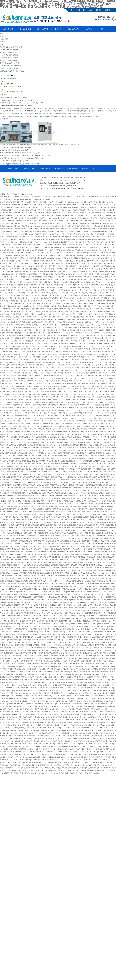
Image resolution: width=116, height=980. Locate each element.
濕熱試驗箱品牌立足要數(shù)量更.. (11, 66)
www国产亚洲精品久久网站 (60, 392)
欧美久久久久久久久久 (79, 298)
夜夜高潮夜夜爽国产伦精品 (96, 285)
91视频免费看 (104, 474)
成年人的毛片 (23, 488)
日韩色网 (3, 221)
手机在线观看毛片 (91, 616)
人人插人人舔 (69, 413)
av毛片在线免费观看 (12, 666)
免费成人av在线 (30, 461)
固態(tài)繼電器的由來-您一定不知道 (17, 161)
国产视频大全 (50, 520)
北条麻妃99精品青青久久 (36, 344)
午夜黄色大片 (32, 506)
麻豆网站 (15, 410)
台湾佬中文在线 (5, 333)
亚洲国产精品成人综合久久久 (36, 330)
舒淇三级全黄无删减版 (30, 581)
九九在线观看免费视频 (69, 768)
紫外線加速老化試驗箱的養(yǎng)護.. (11, 47)
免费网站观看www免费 (89, 621)
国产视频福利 (111, 600)
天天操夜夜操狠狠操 (93, 445)
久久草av (46, 205)
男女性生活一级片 (86, 381)
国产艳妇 (82, 344)
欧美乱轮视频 (110, 725)
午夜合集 (24, 320)
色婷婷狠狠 (42, 530)
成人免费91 (81, 301)
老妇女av (106, 480)
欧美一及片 (105, 354)
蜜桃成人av (68, 744)
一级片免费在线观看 (108, 245)
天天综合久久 (94, 287)
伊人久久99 (103, 322)
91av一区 (16, 282)
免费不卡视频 (15, 333)
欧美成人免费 (24, 282)
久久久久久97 (12, 557)
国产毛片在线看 (36, 760)
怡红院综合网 (33, 490)
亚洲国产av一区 (6, 525)
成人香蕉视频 (112, 576)
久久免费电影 (23, 757)
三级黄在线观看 (66, 461)
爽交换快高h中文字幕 (43, 477)
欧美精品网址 (85, 493)
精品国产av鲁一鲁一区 (29, 426)
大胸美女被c (83, 613)
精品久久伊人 (12, 706)
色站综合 (81, 410)
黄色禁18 (69, 472)
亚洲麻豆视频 (110, 762)
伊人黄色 (5, 600)
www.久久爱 (12, 701)
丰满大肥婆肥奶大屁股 (21, 328)
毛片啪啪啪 (71, 432)
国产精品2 (71, 608)
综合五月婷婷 (108, 472)
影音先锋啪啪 (106, 637)
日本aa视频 (13, 389)
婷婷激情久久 (111, 226)
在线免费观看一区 (109, 698)
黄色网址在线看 (5, 682)
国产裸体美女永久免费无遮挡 (96, 279)
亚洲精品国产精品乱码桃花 (84, 266)
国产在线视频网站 (38, 706)
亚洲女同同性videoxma (94, 597)
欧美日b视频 (56, 378)
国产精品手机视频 (22, 322)
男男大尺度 (85, 418)
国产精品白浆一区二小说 (48, 445)
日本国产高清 (76, 365)
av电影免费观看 (18, 229)
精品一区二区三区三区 (81, 312)
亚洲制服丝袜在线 (31, 346)
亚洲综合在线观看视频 (32, 218)
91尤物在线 (79, 317)
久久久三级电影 (15, 546)
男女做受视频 (41, 504)
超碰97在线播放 (87, 506)
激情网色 (38, 277)
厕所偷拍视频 (87, 629)
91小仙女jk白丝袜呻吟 (36, 263)
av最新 (35, 674)
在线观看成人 (41, 509)
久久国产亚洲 (27, 522)
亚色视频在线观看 (29, 405)
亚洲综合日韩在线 (48, 616)
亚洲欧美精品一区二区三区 (9, 258)
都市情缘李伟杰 (84, 509)
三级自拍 (87, 328)
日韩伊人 (64, 562)
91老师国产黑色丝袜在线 (17, 247)
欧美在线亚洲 (75, 362)
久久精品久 (52, 352)
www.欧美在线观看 (6, 309)
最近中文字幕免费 (61, 608)
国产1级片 (60, 648)
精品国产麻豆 (20, 413)
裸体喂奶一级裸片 (42, 693)
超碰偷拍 (85, 424)
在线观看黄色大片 (84, 560)
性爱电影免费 (80, 360)
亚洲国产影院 (81, 768)
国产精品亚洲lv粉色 (31, 533)
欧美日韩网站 (50, 328)
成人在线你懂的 (109, 570)
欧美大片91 (64, 378)
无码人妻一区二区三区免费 (33, 400)
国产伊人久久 (40, 560)
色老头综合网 (38, 213)
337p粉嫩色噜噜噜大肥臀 (93, 213)
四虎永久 (64, 295)
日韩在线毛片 (46, 746)
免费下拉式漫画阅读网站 (52, 376)
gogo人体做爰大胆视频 (98, 456)
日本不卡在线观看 (38, 397)
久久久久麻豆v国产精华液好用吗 (45, 287)
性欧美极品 (56, 386)
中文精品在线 (92, 770)
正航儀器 (98, 10)
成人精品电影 (4, 432)
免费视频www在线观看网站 (31, 448)
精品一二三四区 (27, 223)
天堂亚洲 (19, 690)
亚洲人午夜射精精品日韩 (14, 448)
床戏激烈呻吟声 (34, 274)
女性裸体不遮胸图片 (70, 584)
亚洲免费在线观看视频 (32, 525)
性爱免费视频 (77, 490)
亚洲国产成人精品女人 (101, 461)
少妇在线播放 (23, 512)
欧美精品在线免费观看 (51, 653)
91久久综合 (65, 293)
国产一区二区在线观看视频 (84, 525)
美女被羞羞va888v (26, 517)
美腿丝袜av (43, 309)
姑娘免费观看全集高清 (78, 354)
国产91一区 (55, 301)
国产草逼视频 (55, 247)
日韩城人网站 (11, 717)
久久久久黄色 (59, 239)
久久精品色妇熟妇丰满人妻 (65, 290)
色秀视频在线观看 (96, 373)
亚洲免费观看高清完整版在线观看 (75, 458)
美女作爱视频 (60, 544)
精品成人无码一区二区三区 (57, 472)
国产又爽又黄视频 (34, 410)
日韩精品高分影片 (54, 381)
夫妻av (16, 514)
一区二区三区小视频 (97, 378)
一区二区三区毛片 (54, 295)
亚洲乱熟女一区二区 (95, 392)
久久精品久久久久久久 (90, 573)
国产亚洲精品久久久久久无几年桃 (81, 352)
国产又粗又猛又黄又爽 (40, 362)
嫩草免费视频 (12, 464)
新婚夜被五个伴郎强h (89, 386)
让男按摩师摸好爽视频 (59, 384)
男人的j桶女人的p (20, 728)
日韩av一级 (95, 522)
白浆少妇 (68, 365)
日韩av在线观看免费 (22, 274)
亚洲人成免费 (97, 317)
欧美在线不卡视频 (93, 634)
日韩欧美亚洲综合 (62, 418)
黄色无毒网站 (79, 552)
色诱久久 (36, 613)
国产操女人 (110, 301)
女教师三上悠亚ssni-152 (11, 277)
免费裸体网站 (48, 672)
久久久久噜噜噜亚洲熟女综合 (76, 445)
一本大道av (89, 354)
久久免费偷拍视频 (6, 213)
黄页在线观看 (27, 653)
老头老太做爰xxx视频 (46, 640)
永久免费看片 (87, 317)
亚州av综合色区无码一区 (93, 245)
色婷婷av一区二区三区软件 (44, 245)
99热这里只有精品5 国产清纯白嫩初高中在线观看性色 (68, 738)
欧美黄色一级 (101, 581)
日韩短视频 (11, 650)
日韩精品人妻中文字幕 (46, 373)
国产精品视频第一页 (61, 469)
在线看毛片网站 (38, 709)
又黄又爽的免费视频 (6, 229)
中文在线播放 (62, 237)
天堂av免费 (9, 445)
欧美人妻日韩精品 (99, 506)
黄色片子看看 (26, 549)
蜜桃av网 (91, 570)
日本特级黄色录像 (103, 616)
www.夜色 (3, 650)
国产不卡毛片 (64, 421)
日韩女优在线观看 (62, 482)
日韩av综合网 (66, 333)
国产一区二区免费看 (57, 528)
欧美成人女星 (16, 397)
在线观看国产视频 (100, 610)
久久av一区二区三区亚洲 (90, 752)
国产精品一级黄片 (76, 541)
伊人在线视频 (46, 466)
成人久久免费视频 (32, 493)
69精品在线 (112, 218)
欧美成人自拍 (74, 504)
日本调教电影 (100, 250)
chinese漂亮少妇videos (54, 258)
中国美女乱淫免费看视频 (68, 245)
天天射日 (96, 330)
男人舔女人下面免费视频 (40, 295)
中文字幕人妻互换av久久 (21, 298)
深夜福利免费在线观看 (105, 608)
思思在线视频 (36, 501)
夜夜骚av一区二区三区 (48, 253)
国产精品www (42, 426)
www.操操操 (76, 696)
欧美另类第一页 (47, 400)
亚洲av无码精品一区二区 (92, 720)
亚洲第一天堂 (67, 621)
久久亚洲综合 (99, 570)
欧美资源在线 (39, 570)
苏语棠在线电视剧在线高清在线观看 (63, 215)
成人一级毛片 (9, 386)
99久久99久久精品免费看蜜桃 (61, 354)
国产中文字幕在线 (49, 213)
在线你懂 (77, 381)
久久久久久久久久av (13, 442)
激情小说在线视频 (18, 552)
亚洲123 (46, 263)
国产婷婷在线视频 (62, 408)
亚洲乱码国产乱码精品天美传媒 (15, 317)
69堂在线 (3, 314)
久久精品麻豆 (31, 245)
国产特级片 (39, 205)
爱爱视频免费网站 (109, 229)
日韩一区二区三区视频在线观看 (12, 405)
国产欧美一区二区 (51, 741)
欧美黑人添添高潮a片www (88, 325)
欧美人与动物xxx (70, 618)
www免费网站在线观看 (19, 736)
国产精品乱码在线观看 (45, 429)
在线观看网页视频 (78, 213)
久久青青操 (22, 352)
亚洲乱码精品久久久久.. (106, 605)
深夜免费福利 (19, 336)
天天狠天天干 (72, 301)
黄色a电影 (48, 536)
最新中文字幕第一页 (38, 413)
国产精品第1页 (67, 749)
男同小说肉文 (9, 450)
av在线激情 (11, 301)
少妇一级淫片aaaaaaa (66, 714)
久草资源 (16, 490)
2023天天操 (47, 247)
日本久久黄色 (111, 306)
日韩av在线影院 (104, 402)
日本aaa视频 (10, 306)
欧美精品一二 (43, 381)
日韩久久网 (100, 466)
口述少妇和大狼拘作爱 (104, 621)
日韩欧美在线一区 (85, 389)
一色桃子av (63, 301)
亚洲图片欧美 (81, 245)
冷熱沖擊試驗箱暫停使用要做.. (9, 55)
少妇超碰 (15, 685)
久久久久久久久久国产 (65, 490)
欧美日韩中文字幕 (59, 285)
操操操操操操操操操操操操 (57, 205)
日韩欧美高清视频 (110, 413)
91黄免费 (99, 698)
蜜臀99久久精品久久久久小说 (74, 269)
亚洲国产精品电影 (102, 448)
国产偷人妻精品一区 (36, 386)
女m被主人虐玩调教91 (47, 325)
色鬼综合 (94, 258)
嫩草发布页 (68, 594)
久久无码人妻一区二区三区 (9, 765)
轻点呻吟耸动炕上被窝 (19, 245)
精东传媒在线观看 (73, 730)
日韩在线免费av (85, 594)
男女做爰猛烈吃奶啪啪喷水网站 (22, 416)
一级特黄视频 (52, 242)
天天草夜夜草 (16, 605)
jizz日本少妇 (12, 365)
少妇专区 (76, 295)
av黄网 (49, 215)
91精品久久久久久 (8, 744)
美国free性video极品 (56, 773)
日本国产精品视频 (50, 397)
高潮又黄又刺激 (75, 602)
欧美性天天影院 (73, 754)
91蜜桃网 (67, 661)
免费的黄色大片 (71, 255)
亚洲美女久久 (93, 520)
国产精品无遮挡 (31, 255)
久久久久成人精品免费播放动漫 (57, 493)
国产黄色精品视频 (69, 498)
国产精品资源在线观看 (46, 269)
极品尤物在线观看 (85, 346)
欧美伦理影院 (93, 642)
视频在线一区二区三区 (98, 389)
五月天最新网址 (81, 234)
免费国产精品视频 (41, 290)
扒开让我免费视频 (40, 690)
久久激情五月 (70, 397)
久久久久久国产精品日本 (34, 466)
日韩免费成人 (53, 597)
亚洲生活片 (74, 565)
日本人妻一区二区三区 (35, 677)
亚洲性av (98, 685)
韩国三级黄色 (24, 376)
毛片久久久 (51, 317)
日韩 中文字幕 (69, 239)
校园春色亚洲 (54, 546)
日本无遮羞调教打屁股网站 (9, 231)
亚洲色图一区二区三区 (58, 349)
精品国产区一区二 (6, 416)
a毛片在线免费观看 (34, 573)
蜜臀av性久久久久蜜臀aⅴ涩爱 (89, 295)
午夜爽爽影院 (23, 410)
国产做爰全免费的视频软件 (27, 560)
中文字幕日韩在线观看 (52, 442)
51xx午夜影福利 (94, 474)
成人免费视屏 (70, 266)
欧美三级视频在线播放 (7, 538)
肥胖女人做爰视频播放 (61, 450)
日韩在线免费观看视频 (38, 314)
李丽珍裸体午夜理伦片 (93, 282)
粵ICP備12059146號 (54, 188)
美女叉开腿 (17, 445)
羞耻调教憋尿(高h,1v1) (16, 632)
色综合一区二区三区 (79, 741)
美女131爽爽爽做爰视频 (83, 322)
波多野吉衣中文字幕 (105, 650)
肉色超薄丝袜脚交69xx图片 (56, 202)
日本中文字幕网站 (48, 277)
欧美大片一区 (78, 586)
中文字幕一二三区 (93, 605)
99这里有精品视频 (93, 223)
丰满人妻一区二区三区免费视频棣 (38, 234)
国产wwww (85, 474)
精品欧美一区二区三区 (100, 218)
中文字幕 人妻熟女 (43, 773)
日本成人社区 (57, 293)
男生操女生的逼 (96, 554)
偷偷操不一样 (35, 714)
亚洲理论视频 (104, 485)
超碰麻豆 (58, 325)
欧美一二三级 (30, 261)
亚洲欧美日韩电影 (57, 498)
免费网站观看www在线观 (74, 506)
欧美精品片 (95, 322)
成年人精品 (109, 664)
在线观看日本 (55, 488)
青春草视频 (73, 557)
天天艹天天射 (93, 215)
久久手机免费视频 (59, 226)
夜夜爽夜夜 (39, 698)
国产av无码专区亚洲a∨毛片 (73, 231)
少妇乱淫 (36, 416)
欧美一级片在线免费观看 (8, 424)
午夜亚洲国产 (64, 538)
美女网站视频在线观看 (28, 658)
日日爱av (85, 320)
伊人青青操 (103, 501)
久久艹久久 (43, 613)
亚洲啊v (89, 210)
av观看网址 (63, 386)
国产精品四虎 (73, 450)
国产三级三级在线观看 (100, 221)
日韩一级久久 (89, 314)
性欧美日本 (83, 757)
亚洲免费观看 (9, 271)
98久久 (64, 277)
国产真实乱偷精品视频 (35, 239)
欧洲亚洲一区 (7, 245)
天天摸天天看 (28, 613)
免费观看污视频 (27, 752)
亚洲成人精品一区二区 (37, 456)
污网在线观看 (50, 752)
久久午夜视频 (21, 290)
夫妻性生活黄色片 (17, 656)
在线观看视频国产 (14, 624)
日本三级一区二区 (47, 450)
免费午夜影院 (47, 586)
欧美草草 (80, 442)
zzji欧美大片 (71, 277)
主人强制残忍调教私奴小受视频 (100, 658)
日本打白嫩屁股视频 (70, 357)
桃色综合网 (62, 218)
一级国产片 (92, 626)
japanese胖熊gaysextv (14, 626)
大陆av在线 (47, 677)
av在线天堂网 (81, 341)
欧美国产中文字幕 (90, 207)
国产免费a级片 (11, 434)
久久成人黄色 (65, 282)
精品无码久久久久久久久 (79, 263)
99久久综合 (30, 293)
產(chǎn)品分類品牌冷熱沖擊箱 (10, 63)
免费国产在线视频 (72, 207)
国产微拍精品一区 (63, 554)
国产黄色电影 (16, 754)
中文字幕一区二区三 (74, 418)
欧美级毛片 (33, 600)
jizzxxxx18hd (6, 541)
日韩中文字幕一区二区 (89, 306)
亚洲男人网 (7, 530)
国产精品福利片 (101, 301)
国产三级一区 (72, 242)
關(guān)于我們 (25, 29)
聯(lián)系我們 (75, 10)
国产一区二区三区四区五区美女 (61, 736)
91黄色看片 (62, 234)
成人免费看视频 (48, 720)
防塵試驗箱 (29, 111)
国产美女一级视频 (70, 520)
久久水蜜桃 (31, 698)
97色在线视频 (73, 456)
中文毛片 (43, 368)
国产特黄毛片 (38, 237)
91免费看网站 (99, 480)
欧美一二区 (32, 592)
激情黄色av (31, 320)
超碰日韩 (109, 304)
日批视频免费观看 (34, 512)
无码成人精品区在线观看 (108, 330)
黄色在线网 (6, 493)
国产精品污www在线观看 (67, 480)
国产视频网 (98, 517)
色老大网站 (16, 712)
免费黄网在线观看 (50, 389)
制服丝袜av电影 (62, 242)
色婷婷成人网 (98, 749)
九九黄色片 (41, 279)
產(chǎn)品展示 (43, 29)
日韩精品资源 (76, 578)
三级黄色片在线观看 (81, 253)
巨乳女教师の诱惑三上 (16, 205)
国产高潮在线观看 (26, 202)
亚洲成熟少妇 (14, 570)
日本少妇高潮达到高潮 (103, 202)
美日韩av (6, 261)
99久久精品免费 (36, 746)
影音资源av (69, 226)
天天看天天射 (44, 274)
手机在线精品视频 (66, 682)
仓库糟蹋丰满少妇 (62, 626)
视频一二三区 (47, 378)
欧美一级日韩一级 (61, 432)
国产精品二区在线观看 (26, 312)
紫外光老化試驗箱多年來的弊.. (9, 60)
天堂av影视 (27, 349)
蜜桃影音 (15, 341)
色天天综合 (104, 237)
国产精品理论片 (21, 578)
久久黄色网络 (48, 514)
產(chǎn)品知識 (74, 29)
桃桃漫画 (80, 330)
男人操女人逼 (101, 306)
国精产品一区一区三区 (101, 677)
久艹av (18, 688)
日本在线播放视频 (58, 618)
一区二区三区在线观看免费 (105, 207)
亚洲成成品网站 (14, 295)
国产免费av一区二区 (93, 234)
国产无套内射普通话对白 (79, 279)
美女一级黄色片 (88, 434)
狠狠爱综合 (29, 247)
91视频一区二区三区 (48, 589)
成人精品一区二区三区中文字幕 (15, 642)
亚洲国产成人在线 (86, 496)
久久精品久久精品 (15, 770)
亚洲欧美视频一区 (54, 664)
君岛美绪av (90, 413)
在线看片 (75, 736)
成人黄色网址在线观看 (52, 576)
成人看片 (56, 245)
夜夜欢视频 (96, 381)
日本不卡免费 (101, 429)
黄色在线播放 (103, 418)
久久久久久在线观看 (65, 762)
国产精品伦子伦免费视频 (87, 247)
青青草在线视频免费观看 (61, 373)
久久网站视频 (41, 474)
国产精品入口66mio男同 (45, 581)
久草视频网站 (11, 672)
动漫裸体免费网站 (22, 266)
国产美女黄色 (94, 418)
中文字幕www (64, 709)
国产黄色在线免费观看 (58, 506)
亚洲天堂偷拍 (101, 255)
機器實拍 (102, 29)
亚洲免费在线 (95, 333)
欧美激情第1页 (42, 600)
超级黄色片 (14, 541)
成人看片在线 (92, 253)
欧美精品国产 (59, 357)
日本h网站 (32, 282)
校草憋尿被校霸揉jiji (20, 250)
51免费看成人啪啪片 (86, 688)
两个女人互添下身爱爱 (50, 237)
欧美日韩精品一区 (47, 285)
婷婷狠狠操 (104, 765)
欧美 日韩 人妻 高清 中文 (95, 263)
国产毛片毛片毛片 (8, 218)
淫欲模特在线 (35, 701)
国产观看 (49, 509)
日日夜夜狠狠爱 (92, 608)
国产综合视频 (13, 592)
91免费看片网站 (32, 338)
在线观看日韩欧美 (97, 229)
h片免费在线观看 (95, 416)
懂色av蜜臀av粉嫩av (11, 242)
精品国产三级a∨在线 (35, 738)
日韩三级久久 (39, 226)
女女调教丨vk (26, 701)
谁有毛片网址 (9, 338)
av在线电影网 (48, 226)
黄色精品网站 (60, 328)
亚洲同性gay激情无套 (24, 464)
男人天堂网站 (79, 538)
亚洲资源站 (19, 618)
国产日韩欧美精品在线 (104, 464)
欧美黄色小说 (7, 426)
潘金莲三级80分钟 (72, 218)
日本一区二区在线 (71, 410)
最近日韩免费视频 (83, 287)
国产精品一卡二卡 (23, 408)
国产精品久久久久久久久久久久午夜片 (72, 376)
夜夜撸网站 (83, 261)
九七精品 (88, 522)
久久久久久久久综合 (40, 482)
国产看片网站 (106, 352)
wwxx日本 (50, 218)
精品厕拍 (35, 530)
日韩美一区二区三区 (63, 557)
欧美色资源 (15, 530)
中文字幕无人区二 (64, 370)
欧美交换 (29, 642)
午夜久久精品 (11, 690)
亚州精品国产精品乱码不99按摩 (50, 680)
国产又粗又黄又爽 (99, 384)
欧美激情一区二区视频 (74, 320)
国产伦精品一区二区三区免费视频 (11, 392)
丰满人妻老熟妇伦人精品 (99, 370)
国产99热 (29, 325)
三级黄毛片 (72, 378)
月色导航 (48, 485)
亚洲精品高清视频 (23, 557)
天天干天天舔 (111, 584)
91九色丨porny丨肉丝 (107, 381)
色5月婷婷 (33, 557)
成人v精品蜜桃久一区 (57, 661)
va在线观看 (72, 368)
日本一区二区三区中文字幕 (57, 221)
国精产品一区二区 (23, 429)
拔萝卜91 (78, 498)
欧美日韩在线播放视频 (11, 312)
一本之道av (43, 242)
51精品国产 (87, 370)
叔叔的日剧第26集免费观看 (41, 223)
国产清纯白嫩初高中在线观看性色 (94, 304)
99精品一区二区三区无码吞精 (93, 269)
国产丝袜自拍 (4, 247)
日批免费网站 (61, 397)
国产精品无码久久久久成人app (10, 573)
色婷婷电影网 (26, 770)
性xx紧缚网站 (16, 440)
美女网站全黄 (88, 549)
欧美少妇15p (95, 290)
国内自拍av (18, 306)
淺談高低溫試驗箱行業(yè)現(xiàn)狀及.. (12, 71)
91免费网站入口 (65, 765)
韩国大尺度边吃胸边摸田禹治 (36, 231)
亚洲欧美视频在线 (35, 328)
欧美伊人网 (61, 279)
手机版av (70, 237)
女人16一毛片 (28, 229)
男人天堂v (52, 263)
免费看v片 (37, 605)
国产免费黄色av (57, 304)
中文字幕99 (14, 456)
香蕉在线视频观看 (51, 565)
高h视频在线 (27, 501)
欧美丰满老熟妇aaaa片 (15, 480)
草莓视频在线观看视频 (40, 202)
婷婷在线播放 (7, 394)
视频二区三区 (54, 480)
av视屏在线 (110, 642)
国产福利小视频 (78, 664)
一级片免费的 (8, 207)
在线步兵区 (48, 552)
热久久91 (48, 384)
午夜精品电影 (103, 239)
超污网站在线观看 (26, 301)
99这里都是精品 (72, 330)
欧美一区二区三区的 (13, 314)
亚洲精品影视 (73, 293)
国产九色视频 (42, 338)
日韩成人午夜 (54, 234)
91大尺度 (67, 279)
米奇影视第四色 (33, 488)
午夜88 (18, 301)
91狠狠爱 (108, 682)
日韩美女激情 (23, 528)
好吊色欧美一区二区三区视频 (65, 525)
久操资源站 (51, 544)
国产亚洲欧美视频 (102, 458)
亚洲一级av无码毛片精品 (102, 544)
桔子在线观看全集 (73, 346)
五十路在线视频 (12, 477)
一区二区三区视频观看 (14, 373)
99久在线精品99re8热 (98, 546)
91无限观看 (96, 266)
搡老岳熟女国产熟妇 (14, 223)
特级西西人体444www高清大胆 (20, 378)
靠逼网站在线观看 (61, 658)
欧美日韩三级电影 (11, 474)
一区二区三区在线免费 (79, 210)
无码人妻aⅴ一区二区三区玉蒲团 (61, 466)
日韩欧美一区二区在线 (33, 317)
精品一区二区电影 (12, 437)
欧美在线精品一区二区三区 (92, 653)
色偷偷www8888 (59, 581)
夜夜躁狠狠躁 (81, 309)
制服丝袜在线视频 (104, 712)
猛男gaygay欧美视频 (104, 258)
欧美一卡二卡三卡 (59, 413)
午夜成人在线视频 (77, 549)
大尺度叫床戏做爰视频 (36, 389)
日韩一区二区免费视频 (104, 450)
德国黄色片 (104, 234)
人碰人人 (21, 600)
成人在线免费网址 (106, 349)
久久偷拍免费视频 (39, 312)
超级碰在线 (30, 250)
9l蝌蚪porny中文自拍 (47, 501)
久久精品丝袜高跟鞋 (41, 562)
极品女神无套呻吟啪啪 (64, 263)
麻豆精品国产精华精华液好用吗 (35, 741)
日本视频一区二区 (83, 400)
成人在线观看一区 (63, 271)
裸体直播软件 (40, 384)
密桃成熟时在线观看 (67, 381)
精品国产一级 (13, 461)
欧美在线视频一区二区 (83, 378)
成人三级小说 (89, 472)
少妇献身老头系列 (9, 637)
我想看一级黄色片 (42, 357)
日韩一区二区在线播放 (106, 362)
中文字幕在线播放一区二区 (29, 469)
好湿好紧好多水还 (51, 279)
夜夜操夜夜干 (58, 640)
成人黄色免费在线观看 (96, 312)
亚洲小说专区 (93, 320)
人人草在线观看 (92, 576)
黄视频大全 (85, 640)
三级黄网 (75, 461)
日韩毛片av (39, 728)
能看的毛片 (7, 482)
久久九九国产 (15, 469)
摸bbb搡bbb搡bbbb (8, 215)
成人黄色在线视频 (90, 255)
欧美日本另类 (8, 250)
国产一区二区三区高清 (98, 336)
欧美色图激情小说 (80, 722)
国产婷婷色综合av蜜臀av (59, 346)
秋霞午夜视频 (52, 271)
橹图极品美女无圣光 (53, 426)
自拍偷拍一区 (10, 413)
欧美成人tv (102, 669)
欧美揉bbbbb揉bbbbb (55, 562)
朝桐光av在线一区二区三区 (74, 653)
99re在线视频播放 (68, 501)
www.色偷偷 (55, 624)
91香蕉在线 (53, 464)
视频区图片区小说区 (44, 453)
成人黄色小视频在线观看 (106, 295)
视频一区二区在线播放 (106, 661)
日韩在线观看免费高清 (44, 736)
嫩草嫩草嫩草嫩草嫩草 (74, 384)
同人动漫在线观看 (39, 442)
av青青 (56, 218)
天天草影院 (44, 266)
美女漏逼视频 (34, 373)
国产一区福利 (91, 584)
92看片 (43, 328)
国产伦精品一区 (64, 546)
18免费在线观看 (29, 205)
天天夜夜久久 (95, 205)
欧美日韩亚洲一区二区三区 (49, 207)
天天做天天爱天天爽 (21, 215)
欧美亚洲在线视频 (77, 333)
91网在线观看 (77, 488)
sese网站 (60, 613)
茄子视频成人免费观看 (58, 405)
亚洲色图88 (102, 400)
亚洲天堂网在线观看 (62, 394)
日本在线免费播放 (108, 533)
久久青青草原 (100, 424)
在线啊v (21, 400)
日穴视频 (81, 207)
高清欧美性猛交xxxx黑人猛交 (105, 421)
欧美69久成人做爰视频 (94, 701)
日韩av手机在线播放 (19, 309)
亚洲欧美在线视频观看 (102, 397)
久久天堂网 (49, 255)
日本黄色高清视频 (35, 333)
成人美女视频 (5, 602)
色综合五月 (73, 442)
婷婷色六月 (97, 354)
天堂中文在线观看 (38, 653)
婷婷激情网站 (88, 330)
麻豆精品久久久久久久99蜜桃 (87, 698)
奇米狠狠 (22, 207)
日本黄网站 (33, 624)
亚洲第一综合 (9, 418)
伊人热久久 (49, 413)
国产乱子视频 (102, 442)
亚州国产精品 (85, 416)
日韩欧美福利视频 (44, 488)
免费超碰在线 (39, 304)
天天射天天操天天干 (13, 370)
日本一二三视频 (20, 218)
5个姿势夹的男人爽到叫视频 (78, 271)
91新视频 (22, 466)
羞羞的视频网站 (88, 592)
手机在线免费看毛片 (52, 298)
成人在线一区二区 (71, 632)
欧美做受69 (62, 207)
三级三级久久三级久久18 (97, 565)
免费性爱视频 (17, 752)
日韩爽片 (28, 253)
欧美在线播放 (10, 221)
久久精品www (21, 424)
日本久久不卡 (110, 250)
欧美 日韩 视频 (95, 509)
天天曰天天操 (35, 253)
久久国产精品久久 (106, 266)
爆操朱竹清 (10, 485)
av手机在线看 (95, 237)
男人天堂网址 (5, 320)
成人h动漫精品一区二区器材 (13, 279)
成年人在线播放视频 (41, 250)
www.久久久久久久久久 (104, 293)
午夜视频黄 (7, 440)
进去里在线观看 (14, 432)
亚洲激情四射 (8, 466)
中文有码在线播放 (49, 239)
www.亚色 (71, 597)
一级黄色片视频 (90, 301)
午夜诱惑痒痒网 (83, 570)
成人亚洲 (77, 416)
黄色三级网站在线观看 (8, 578)
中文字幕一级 (75, 325)
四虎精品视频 (23, 506)
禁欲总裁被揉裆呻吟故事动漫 (89, 712)
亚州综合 (81, 314)
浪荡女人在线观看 (59, 255)
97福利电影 (40, 536)
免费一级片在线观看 (57, 573)
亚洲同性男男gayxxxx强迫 (51, 696)
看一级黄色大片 (34, 271)
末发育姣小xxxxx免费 (76, 629)
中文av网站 (81, 394)
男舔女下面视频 (41, 458)
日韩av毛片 (76, 594)
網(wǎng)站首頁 (7, 29)
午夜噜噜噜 (9, 490)
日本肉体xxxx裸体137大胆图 (89, 362)
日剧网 (88, 290)
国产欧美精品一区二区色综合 (62, 509)
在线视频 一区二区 (92, 402)
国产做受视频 (43, 472)
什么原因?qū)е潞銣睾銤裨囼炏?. (10, 68)
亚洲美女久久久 (14, 693)
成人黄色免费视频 (46, 410)
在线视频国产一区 (35, 285)
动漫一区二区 (62, 320)
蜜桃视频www (40, 440)
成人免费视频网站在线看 (34, 578)
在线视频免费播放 (32, 370)
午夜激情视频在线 (97, 648)
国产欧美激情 (102, 368)
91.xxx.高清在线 (73, 389)
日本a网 (70, 295)
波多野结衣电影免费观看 (14, 594)
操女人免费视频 (83, 565)
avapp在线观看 (60, 365)
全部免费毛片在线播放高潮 (23, 485)
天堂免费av (20, 360)
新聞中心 (58, 29)
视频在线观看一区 (89, 202)
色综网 (72, 554)
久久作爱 (94, 624)
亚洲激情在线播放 (64, 746)
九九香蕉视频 (97, 637)
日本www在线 (60, 424)
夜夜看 (47, 480)
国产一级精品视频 (109, 648)
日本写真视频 (50, 312)
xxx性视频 (15, 760)
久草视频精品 (70, 322)
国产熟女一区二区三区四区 (80, 477)
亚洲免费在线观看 (89, 685)
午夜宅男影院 (81, 632)
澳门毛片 (31, 341)
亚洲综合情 (42, 493)
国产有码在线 (66, 325)
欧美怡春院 (54, 437)
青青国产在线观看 (20, 338)
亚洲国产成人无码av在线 (63, 250)
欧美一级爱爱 (110, 389)
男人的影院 (69, 202)
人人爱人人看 (21, 261)
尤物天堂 (44, 306)
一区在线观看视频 (84, 338)
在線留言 (107, 10)
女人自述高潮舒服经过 (53, 568)
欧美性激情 (80, 453)
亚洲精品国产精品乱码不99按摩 (81, 258)
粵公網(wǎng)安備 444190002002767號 (75, 188)
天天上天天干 (33, 453)
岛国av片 (55, 429)
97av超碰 (29, 362)
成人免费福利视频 (65, 298)
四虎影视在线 (23, 210)
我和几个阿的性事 (84, 736)
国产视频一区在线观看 (99, 346)
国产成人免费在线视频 (107, 223)
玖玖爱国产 (21, 258)
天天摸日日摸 (24, 490)
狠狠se (62, 247)
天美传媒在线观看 (6, 605)
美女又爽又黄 (24, 285)
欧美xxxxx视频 (79, 328)
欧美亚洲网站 (74, 261)
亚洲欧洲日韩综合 (66, 229)
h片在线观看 (53, 554)
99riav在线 (28, 413)
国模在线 (88, 485)
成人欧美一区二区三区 (68, 360)
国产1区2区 (37, 306)
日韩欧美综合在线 (80, 290)
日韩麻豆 (51, 357)
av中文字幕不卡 (13, 352)
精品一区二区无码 (27, 213)
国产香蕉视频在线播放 (93, 408)
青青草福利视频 (84, 373)
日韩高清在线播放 (76, 306)
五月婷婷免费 (34, 640)
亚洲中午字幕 (89, 360)
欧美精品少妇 (69, 312)
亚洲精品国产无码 (62, 287)
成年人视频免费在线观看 (43, 405)
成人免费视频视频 (15, 269)
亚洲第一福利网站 (26, 295)
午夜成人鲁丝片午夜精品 (28, 458)
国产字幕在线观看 (9, 322)
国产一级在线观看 (14, 517)
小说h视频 (51, 250)
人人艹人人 (32, 509)
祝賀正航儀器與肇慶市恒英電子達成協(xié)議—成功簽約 (23, 164)
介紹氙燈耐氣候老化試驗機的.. (9, 50)
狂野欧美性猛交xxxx (90, 693)
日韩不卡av (87, 333)
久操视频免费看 (106, 720)
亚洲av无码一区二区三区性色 (82, 226)
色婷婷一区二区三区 (44, 629)
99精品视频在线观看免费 (82, 554)
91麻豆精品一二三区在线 (49, 320)
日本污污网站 (50, 231)
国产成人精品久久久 (81, 215)
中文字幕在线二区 (76, 434)
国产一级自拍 (109, 365)
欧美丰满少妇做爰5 (70, 309)
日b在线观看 (12, 330)
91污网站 (58, 768)
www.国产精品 (24, 712)
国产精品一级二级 (108, 373)
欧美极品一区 (98, 472)
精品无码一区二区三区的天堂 (79, 392)
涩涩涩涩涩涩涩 (45, 573)
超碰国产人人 (66, 258)
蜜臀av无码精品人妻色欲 (77, 282)
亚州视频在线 (52, 600)
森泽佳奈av (62, 637)
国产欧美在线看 (17, 482)
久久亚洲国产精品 (104, 696)
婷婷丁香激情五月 (72, 349)
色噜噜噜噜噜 (47, 386)
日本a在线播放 (47, 618)
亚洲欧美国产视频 (87, 384)
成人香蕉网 (80, 255)
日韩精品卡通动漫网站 (48, 605)
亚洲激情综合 (78, 437)
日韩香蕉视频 (86, 488)
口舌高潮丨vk (80, 480)
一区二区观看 (36, 421)
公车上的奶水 (60, 512)
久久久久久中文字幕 (21, 418)
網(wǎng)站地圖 (88, 10)
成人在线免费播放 (12, 488)
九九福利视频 (109, 285)
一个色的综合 (51, 290)
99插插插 (103, 290)
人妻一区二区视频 (103, 325)
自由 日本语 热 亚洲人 (84, 242)
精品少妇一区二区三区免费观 (37, 215)
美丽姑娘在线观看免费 (33, 434)
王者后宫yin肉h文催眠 (17, 602)
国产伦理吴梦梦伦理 (44, 346)
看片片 (41, 376)
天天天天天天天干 (70, 642)
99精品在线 (112, 418)
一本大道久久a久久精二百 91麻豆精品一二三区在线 (78, 514)
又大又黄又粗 (109, 314)
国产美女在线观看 (78, 581)
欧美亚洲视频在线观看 (63, 440)
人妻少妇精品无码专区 (76, 304)
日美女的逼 (61, 314)
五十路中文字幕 (59, 269)
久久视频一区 (90, 480)
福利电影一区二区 (104, 520)
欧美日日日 (99, 247)
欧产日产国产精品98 (22, 263)
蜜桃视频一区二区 (33, 242)
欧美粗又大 (87, 229)
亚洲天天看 (48, 304)
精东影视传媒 (59, 744)
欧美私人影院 (106, 549)
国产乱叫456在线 (28, 482)
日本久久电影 (22, 231)
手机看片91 (24, 239)
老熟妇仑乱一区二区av (107, 509)
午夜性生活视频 (107, 613)
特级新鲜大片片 (102, 386)
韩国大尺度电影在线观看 (8, 360)
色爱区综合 (27, 618)
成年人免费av (11, 613)
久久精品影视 (107, 517)
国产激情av (22, 514)
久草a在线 (23, 432)
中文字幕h (74, 570)
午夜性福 (56, 341)
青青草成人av (110, 255)
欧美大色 (31, 226)
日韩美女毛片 (57, 400)
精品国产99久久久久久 (31, 381)
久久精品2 (21, 461)
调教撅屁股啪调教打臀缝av (16, 704)
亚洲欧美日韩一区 (34, 418)
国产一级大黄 (23, 341)
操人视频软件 (87, 437)
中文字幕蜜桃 (108, 263)
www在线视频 (12, 429)
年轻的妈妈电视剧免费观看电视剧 (51, 434)
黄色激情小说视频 (58, 586)
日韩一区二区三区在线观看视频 (10, 202)
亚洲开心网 (24, 546)
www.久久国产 (65, 442)
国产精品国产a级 (61, 253)
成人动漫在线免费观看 (29, 392)
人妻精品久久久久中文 (38, 770)
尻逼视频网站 (76, 762)
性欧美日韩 (9, 234)
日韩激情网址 (87, 600)
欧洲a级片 (73, 672)
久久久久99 (96, 210)
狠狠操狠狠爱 (105, 416)
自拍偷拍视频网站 (34, 266)
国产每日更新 (16, 658)
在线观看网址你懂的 (86, 221)
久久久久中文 (56, 360)
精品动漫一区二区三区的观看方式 (63, 706)
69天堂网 (42, 520)
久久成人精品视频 (76, 517)
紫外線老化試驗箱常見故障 (8, 52)
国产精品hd (28, 650)
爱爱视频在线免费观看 (72, 247)
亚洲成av (89, 341)
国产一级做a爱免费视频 (55, 306)
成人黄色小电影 (78, 202)
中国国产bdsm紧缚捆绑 (51, 709)
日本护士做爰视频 (19, 255)
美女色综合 (78, 592)
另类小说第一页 (36, 618)
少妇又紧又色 (46, 498)
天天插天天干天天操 (106, 674)
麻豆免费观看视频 (92, 239)
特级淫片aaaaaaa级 (94, 482)
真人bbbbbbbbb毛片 (28, 605)
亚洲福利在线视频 (104, 426)
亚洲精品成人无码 (62, 389)
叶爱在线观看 (35, 349)
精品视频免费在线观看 (56, 522)
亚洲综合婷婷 (19, 538)
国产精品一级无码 (98, 525)
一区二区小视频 (68, 640)
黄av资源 (94, 242)
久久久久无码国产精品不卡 (31, 610)
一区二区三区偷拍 (93, 501)
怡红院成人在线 (55, 223)
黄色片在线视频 (27, 397)
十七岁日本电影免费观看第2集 (27, 568)
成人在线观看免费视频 (35, 696)
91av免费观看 (51, 394)
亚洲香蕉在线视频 (43, 522)
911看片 (13, 274)
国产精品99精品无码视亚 (97, 762)
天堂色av (13, 261)
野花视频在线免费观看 (107, 210)
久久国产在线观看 (80, 402)
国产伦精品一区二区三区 (51, 261)
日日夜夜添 (23, 573)
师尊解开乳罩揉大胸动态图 (51, 229)
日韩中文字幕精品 (14, 458)
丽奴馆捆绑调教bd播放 (59, 536)
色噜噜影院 (25, 536)
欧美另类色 (49, 341)
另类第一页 (86, 490)
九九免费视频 (22, 362)
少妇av (111, 760)
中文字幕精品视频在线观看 (50, 210)
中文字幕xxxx (60, 605)
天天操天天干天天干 (91, 376)
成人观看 (53, 634)
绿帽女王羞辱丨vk (9, 263)
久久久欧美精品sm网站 (52, 416)
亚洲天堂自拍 (38, 586)
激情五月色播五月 (80, 608)
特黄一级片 (44, 271)
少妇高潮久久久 (22, 330)
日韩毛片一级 (41, 255)
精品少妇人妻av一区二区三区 (68, 610)
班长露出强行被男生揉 (85, 405)
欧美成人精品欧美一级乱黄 (61, 336)
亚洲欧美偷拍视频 (38, 704)
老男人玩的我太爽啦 (72, 221)
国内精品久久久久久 (105, 629)
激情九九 (58, 578)
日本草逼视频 (97, 469)
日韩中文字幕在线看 (106, 338)
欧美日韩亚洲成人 (24, 456)
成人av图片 (50, 338)
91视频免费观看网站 (32, 472)
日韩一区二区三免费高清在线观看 (36, 258)
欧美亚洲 (68, 573)
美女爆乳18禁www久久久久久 (48, 370)
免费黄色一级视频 (33, 608)
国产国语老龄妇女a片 (84, 512)
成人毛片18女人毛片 (34, 210)
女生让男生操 (60, 231)
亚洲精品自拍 (30, 290)
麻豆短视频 (59, 584)
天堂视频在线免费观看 (45, 533)
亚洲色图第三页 (13, 210)
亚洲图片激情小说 (6, 410)
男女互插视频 (106, 469)
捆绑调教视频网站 (93, 261)
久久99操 (67, 528)
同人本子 (20, 554)
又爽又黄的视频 (56, 749)
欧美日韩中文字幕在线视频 (28, 394)
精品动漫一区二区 (91, 394)
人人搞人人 (73, 394)
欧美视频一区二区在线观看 (77, 421)
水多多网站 (95, 669)
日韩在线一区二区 (82, 520)
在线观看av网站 (108, 269)
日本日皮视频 (78, 706)
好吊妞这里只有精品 (28, 688)
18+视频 (42, 416)
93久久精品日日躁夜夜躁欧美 (78, 482)
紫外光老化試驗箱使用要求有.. (9, 58)
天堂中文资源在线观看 (21, 226)
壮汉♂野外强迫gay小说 (95, 271)
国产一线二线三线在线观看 (57, 322)
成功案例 (89, 29)
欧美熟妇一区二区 (57, 717)
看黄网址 (88, 738)
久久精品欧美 (99, 432)
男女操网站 (89, 749)
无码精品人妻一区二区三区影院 (56, 330)
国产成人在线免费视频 (65, 741)
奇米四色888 (24, 693)
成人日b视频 (94, 338)
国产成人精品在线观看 (51, 762)
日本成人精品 (45, 661)
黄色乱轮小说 (34, 520)
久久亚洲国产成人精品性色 (67, 429)
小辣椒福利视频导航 (73, 205)
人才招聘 (96, 169)
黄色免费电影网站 (11, 408)
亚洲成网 (27, 602)
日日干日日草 (87, 661)
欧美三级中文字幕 (73, 536)
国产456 (30, 237)
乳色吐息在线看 (17, 426)
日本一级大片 (31, 725)
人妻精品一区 (38, 229)
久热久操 (28, 730)
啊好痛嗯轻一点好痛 (80, 501)
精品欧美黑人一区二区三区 (56, 458)
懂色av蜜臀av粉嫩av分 (97, 365)
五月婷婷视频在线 (80, 239)
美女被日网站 (23, 242)
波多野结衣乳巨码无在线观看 (9, 512)
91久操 (97, 536)
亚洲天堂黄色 (12, 362)
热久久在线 (15, 394)
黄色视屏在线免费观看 (63, 352)
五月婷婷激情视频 (90, 664)
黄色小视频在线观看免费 (22, 576)
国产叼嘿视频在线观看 (34, 498)
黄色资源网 (7, 648)
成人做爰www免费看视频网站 (79, 589)
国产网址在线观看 (42, 221)
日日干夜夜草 (66, 362)
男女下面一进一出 (77, 573)
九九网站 (16, 207)
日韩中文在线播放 (81, 397)
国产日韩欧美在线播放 (81, 680)
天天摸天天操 (61, 674)
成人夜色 (23, 370)
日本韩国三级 (38, 247)
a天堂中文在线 (52, 613)
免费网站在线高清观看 (48, 512)
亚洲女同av (61, 688)
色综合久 (43, 218)
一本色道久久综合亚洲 (20, 234)
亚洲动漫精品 (50, 469)
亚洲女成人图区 (85, 205)
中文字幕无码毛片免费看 (38, 298)
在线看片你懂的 (29, 360)
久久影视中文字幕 (107, 282)
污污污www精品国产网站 (100, 231)
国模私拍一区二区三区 (94, 613)
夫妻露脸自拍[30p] (65, 210)
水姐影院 (79, 760)
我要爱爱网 (17, 536)
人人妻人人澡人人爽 (62, 448)
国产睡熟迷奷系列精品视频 (14, 581)
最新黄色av (106, 271)
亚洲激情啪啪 (104, 538)
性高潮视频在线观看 (54, 362)
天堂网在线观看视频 (67, 416)
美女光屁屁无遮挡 (109, 312)
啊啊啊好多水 (82, 357)
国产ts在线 (58, 277)
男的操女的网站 (94, 674)
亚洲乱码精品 (9, 402)
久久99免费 (69, 437)
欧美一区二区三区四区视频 (43, 293)
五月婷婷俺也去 (99, 314)
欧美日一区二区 (54, 274)
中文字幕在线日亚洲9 (99, 226)
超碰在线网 (44, 418)
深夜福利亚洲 (59, 317)
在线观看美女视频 (57, 621)
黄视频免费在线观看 (6, 298)
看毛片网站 (33, 429)
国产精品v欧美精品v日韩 (62, 517)
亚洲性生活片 (19, 533)
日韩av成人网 (87, 231)
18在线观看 (68, 581)
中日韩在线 (58, 501)
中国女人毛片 (71, 234)
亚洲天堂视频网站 (16, 368)
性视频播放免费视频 (49, 432)
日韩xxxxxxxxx (66, 578)
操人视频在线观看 (52, 490)
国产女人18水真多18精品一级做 (25, 221)
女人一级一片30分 (71, 314)
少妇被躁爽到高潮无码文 (94, 717)
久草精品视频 (97, 352)
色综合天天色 (24, 333)
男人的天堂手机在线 (104, 298)
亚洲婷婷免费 (46, 738)
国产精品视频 (82, 450)
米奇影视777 (28, 616)
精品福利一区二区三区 (69, 400)
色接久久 (43, 317)
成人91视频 (106, 597)
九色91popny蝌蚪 (92, 298)
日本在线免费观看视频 (44, 392)
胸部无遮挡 (52, 557)
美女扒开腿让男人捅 (86, 744)
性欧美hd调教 (82, 746)
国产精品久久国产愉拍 (29, 279)
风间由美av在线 (60, 645)
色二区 (87, 581)
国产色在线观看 (40, 341)
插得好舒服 (70, 253)
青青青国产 (49, 754)
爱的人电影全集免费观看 (79, 223)
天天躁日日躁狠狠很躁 (85, 218)
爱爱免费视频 (104, 482)
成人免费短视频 (7, 752)
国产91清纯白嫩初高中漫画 (52, 666)
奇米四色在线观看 (49, 424)
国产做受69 (65, 666)
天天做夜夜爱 (69, 770)
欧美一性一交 (46, 333)
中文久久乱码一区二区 (28, 384)
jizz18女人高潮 (10, 336)
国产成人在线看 (96, 709)
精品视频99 (36, 325)
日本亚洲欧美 (96, 277)
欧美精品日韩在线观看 (20, 237)
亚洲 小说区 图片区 (90, 410)
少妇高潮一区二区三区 (27, 661)
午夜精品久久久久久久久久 (42, 717)
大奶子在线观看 (56, 333)
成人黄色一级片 (91, 344)
